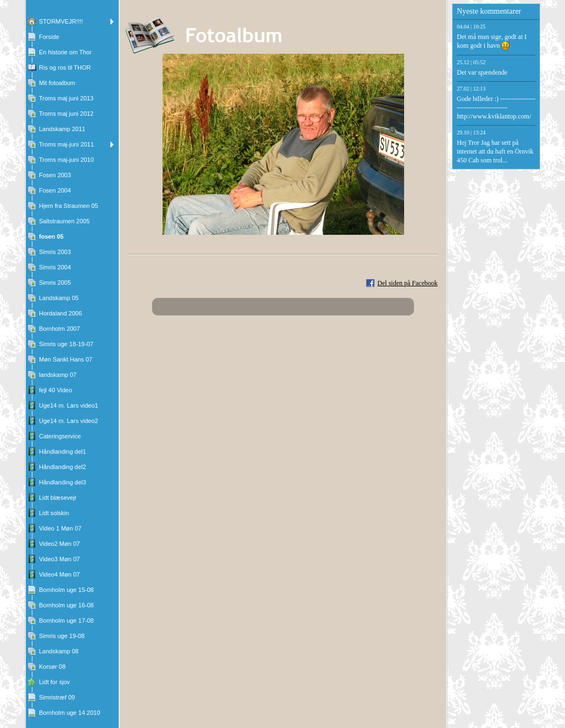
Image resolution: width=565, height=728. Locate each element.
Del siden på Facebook (407, 283)
